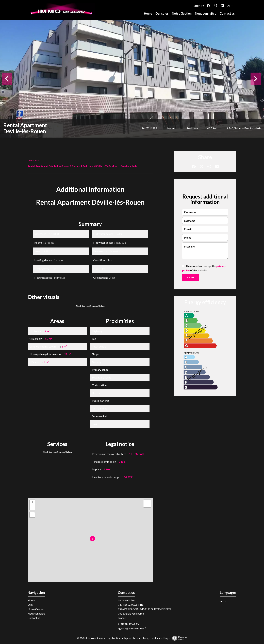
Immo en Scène (126, 600)
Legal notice (114, 638)
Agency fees (131, 638)
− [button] (32, 507)
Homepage (33, 160)
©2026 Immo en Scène (90, 638)
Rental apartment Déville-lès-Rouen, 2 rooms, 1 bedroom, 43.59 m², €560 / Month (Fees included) (82, 166)
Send (191, 278)
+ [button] (32, 502)
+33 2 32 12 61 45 (128, 624)
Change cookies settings (155, 638)
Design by (179, 638)
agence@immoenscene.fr (132, 628)
